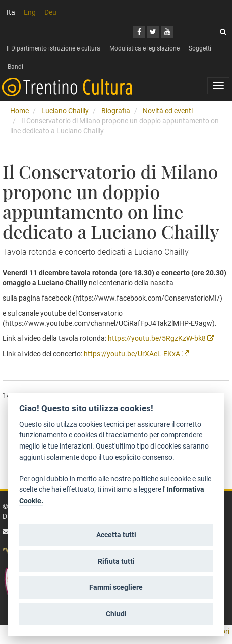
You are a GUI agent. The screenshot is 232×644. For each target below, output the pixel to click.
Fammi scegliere (116, 587)
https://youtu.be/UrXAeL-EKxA (136, 354)
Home (19, 111)
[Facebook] (139, 32)
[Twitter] (153, 32)
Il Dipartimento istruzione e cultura (53, 48)
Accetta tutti (116, 535)
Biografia (116, 111)
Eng (30, 12)
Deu (50, 12)
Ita (11, 12)
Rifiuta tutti (116, 561)
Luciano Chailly (65, 111)
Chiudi (116, 614)
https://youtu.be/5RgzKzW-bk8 (161, 338)
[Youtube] (167, 32)
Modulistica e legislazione (144, 48)
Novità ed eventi (168, 111)
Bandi (15, 67)
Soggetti (200, 48)
